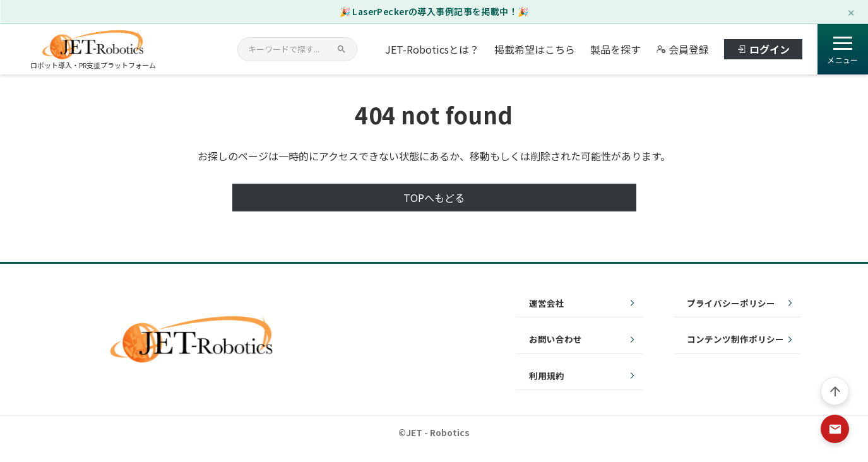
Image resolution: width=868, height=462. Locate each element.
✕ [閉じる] (851, 12)
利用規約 (547, 376)
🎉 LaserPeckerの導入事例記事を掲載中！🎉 (434, 11)
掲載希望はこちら (535, 49)
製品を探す (615, 49)
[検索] (342, 49)
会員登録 (682, 49)
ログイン (763, 49)
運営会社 (547, 303)
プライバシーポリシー (731, 303)
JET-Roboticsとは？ (432, 49)
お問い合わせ (556, 339)
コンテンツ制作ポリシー (735, 339)
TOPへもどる (434, 198)
